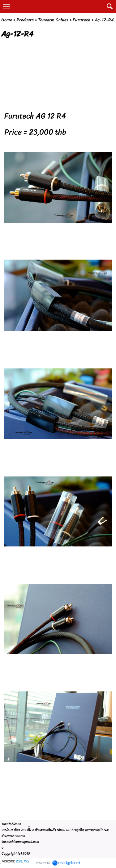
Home (7, 20)
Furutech (82, 20)
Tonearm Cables (53, 20)
